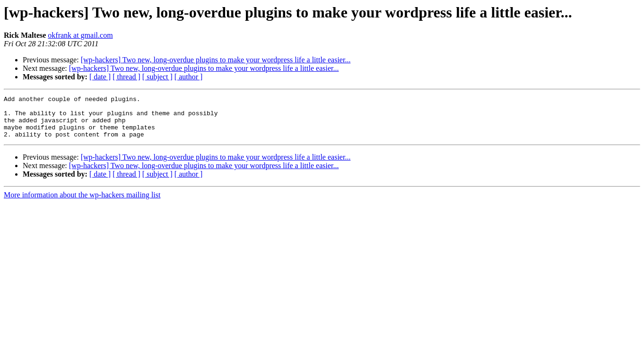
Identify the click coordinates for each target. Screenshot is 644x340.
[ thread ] (126, 77)
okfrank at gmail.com (80, 35)
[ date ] (100, 77)
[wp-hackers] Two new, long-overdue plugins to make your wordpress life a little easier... (216, 60)
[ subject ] (157, 77)
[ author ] (189, 77)
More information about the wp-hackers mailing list (82, 203)
